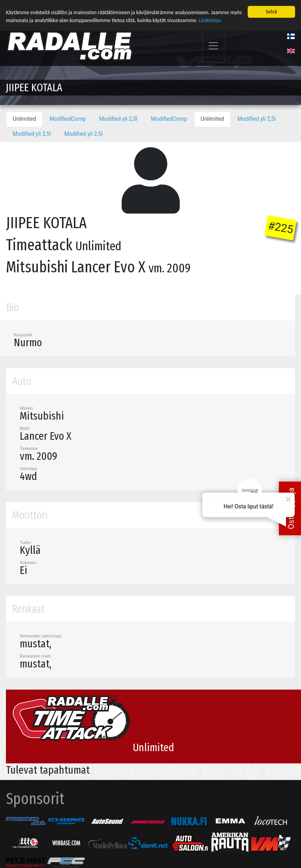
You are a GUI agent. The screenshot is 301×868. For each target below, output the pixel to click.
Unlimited (24, 118)
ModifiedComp (68, 118)
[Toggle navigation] (213, 45)
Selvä (272, 11)
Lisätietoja (210, 20)
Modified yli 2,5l (118, 118)
